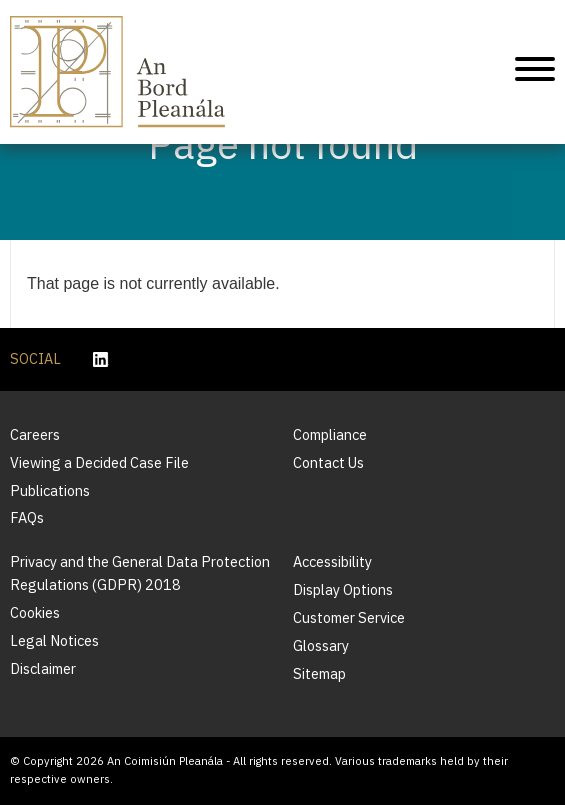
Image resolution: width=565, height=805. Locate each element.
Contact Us (328, 462)
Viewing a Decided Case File (99, 462)
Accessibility (332, 561)
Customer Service (349, 617)
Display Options (343, 589)
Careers (35, 434)
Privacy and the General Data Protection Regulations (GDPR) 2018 (140, 573)
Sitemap (319, 673)
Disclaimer (43, 668)
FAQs (27, 517)
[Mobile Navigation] (535, 72)
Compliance (330, 434)
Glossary (321, 645)
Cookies (35, 612)
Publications (50, 490)
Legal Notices (54, 640)
